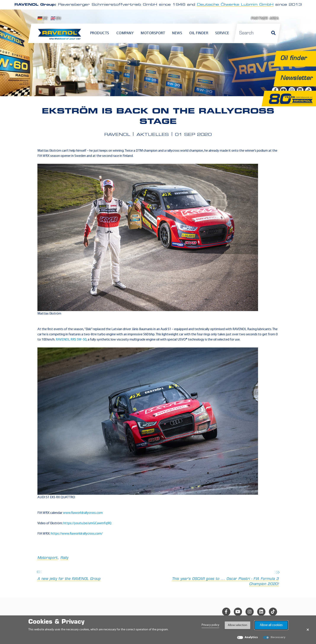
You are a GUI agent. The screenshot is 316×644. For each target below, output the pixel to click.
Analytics (251, 637)
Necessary (278, 637)
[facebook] (226, 612)
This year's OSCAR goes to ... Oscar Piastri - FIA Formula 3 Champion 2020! (220, 578)
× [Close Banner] (308, 630)
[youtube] (238, 612)
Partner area (265, 19)
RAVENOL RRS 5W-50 (71, 340)
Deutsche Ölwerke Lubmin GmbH (235, 5)
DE (42, 18)
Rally (64, 558)
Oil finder (199, 33)
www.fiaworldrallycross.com (83, 513)
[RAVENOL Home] (61, 36)
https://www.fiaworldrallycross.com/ (77, 534)
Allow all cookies (271, 625)
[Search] (273, 33)
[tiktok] (273, 612)
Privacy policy (210, 625)
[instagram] (250, 612)
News (177, 33)
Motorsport (47, 558)
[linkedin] (261, 612)
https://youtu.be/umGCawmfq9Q (87, 523)
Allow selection (237, 625)
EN (56, 18)
